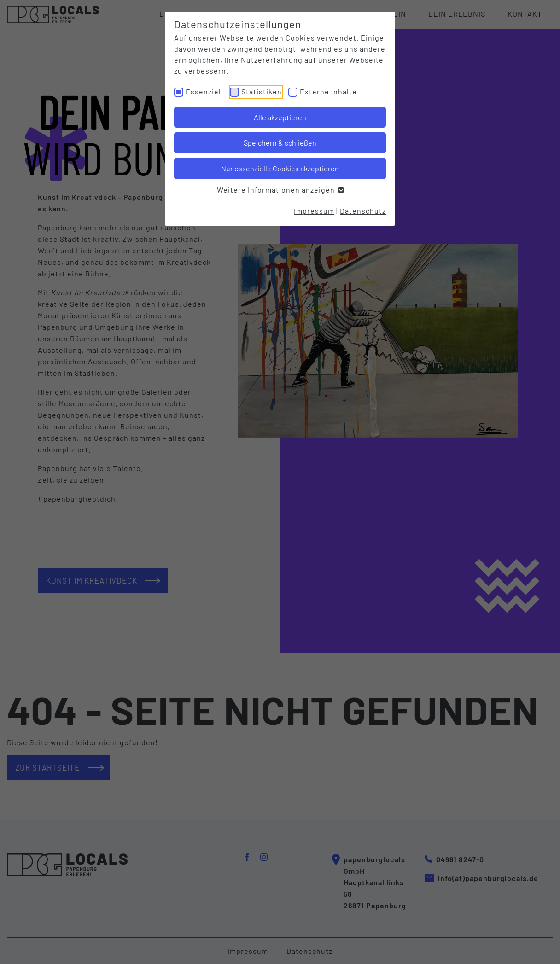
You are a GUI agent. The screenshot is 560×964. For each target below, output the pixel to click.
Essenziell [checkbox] (204, 91)
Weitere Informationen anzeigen (280, 190)
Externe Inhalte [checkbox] (328, 91)
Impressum (314, 211)
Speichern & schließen (280, 143)
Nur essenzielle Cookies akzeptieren (280, 168)
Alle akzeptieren (280, 117)
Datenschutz (363, 211)
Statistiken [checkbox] (262, 91)
